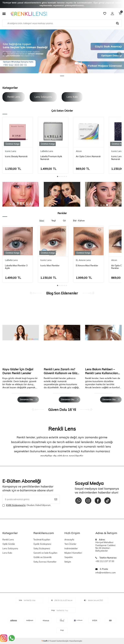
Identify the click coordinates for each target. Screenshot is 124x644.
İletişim (68, 562)
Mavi (42, 221)
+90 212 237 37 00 (105, 561)
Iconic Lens (11, 151)
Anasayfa (69, 540)
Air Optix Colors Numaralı (88, 156)
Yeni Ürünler (70, 544)
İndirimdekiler (71, 548)
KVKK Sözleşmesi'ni (16, 505)
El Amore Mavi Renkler (87, 265)
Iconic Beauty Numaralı (16, 156)
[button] (62, 76)
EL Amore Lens (83, 260)
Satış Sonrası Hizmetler (45, 562)
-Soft (45, 641)
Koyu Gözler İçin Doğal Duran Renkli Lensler (18, 371)
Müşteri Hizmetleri (73, 553)
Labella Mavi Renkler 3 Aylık (16, 267)
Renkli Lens (14, 97)
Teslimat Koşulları (42, 540)
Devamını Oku (28, 399)
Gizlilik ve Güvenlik (43, 557)
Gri (64, 221)
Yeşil (54, 221)
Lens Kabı (72, 97)
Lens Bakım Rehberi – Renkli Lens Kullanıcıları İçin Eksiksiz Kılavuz (102, 371)
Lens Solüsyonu (43, 97)
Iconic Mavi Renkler (50, 265)
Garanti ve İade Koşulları (45, 553)
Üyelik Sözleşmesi (42, 544)
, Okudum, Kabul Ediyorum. (27, 505)
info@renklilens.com (106, 573)
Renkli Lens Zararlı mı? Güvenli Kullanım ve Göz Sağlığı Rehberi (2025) (60, 371)
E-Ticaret (52, 641)
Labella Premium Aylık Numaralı (51, 158)
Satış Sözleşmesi (42, 548)
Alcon (79, 151)
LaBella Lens (47, 151)
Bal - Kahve (79, 221)
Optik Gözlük (9, 544)
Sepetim (69, 557)
